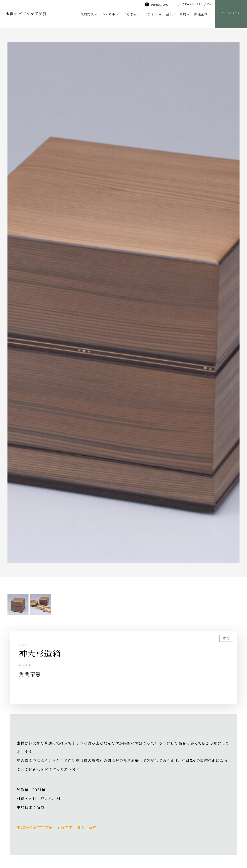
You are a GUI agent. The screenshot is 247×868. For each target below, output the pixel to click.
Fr (193, 4)
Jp (178, 4)
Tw (209, 4)
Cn (201, 4)
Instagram (157, 5)
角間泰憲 (32, 674)
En (186, 4)
